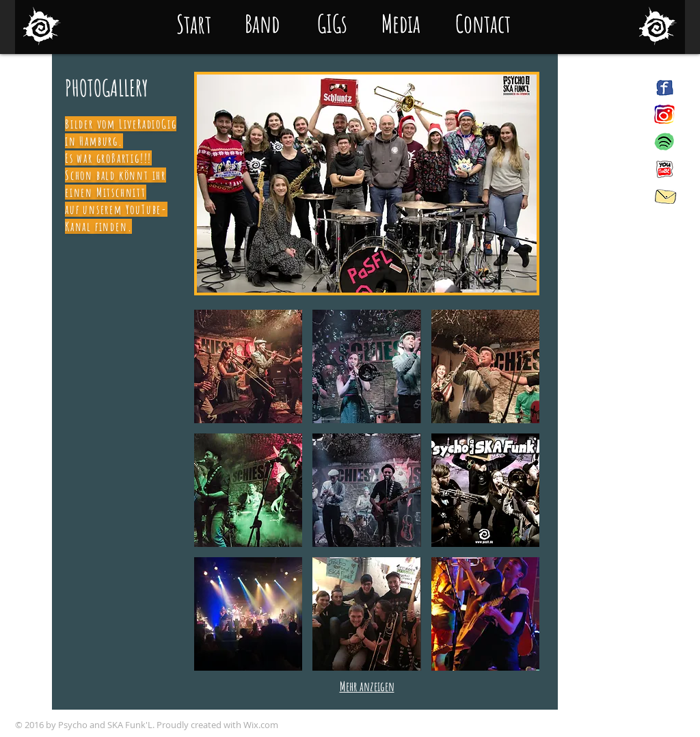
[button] (367, 184)
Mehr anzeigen (367, 686)
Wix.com (261, 725)
